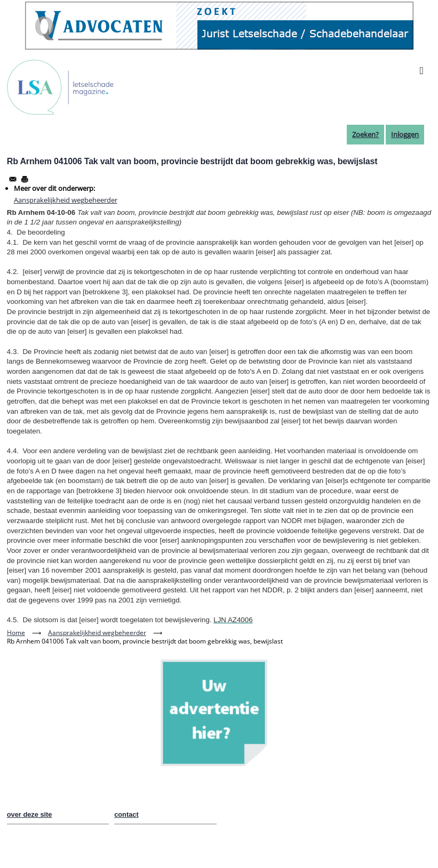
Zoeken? (365, 134)
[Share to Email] (13, 179)
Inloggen (405, 134)
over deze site (30, 814)
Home (16, 633)
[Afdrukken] (25, 179)
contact (126, 814)
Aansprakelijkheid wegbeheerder (66, 200)
